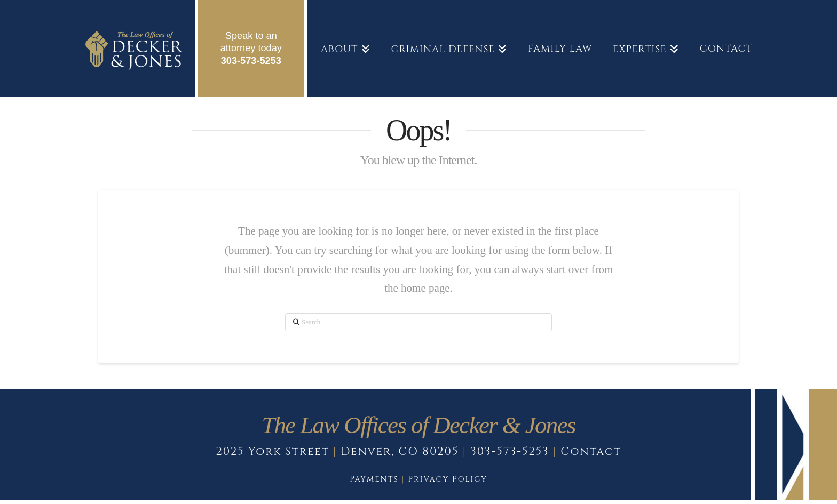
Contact (591, 452)
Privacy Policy (448, 479)
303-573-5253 (251, 61)
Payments (374, 479)
